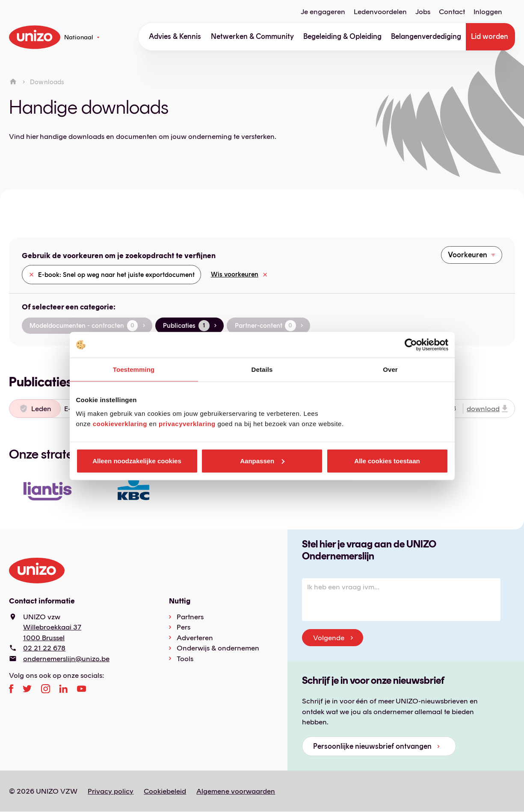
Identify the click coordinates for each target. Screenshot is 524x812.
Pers (184, 627)
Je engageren (323, 12)
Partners (190, 617)
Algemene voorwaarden (236, 791)
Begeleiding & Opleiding (342, 36)
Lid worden (490, 36)
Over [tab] (390, 369)
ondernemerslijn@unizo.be (66, 659)
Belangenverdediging (426, 36)
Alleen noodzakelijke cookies (137, 460)
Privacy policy (111, 791)
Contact (452, 12)
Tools (185, 659)
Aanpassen (262, 460)
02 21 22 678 (44, 648)
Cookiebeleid (165, 791)
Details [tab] (262, 369)
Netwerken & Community (252, 36)
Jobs (423, 12)
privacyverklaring (187, 423)
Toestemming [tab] (134, 369)
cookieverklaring (120, 423)
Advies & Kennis (175, 36)
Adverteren (195, 638)
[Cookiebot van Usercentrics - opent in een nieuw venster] (411, 345)
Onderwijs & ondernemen (218, 648)
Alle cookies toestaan (387, 460)
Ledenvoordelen (380, 12)
